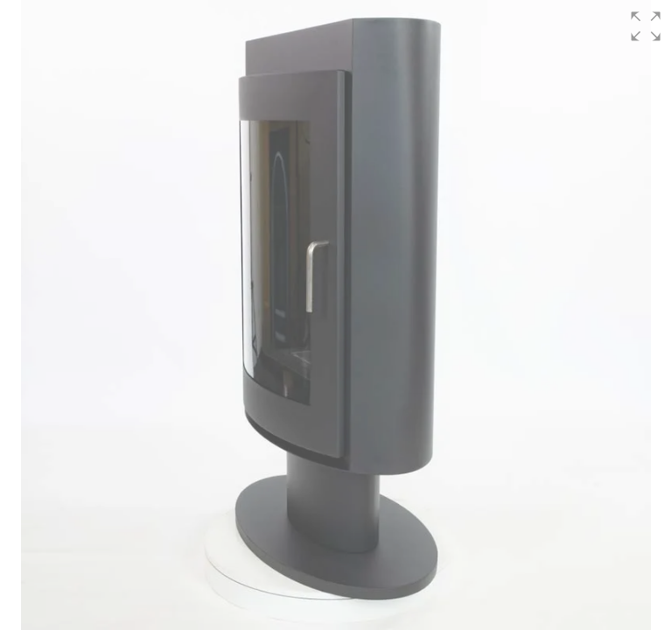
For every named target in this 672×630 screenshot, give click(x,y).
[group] (336, 315)
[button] (646, 26)
